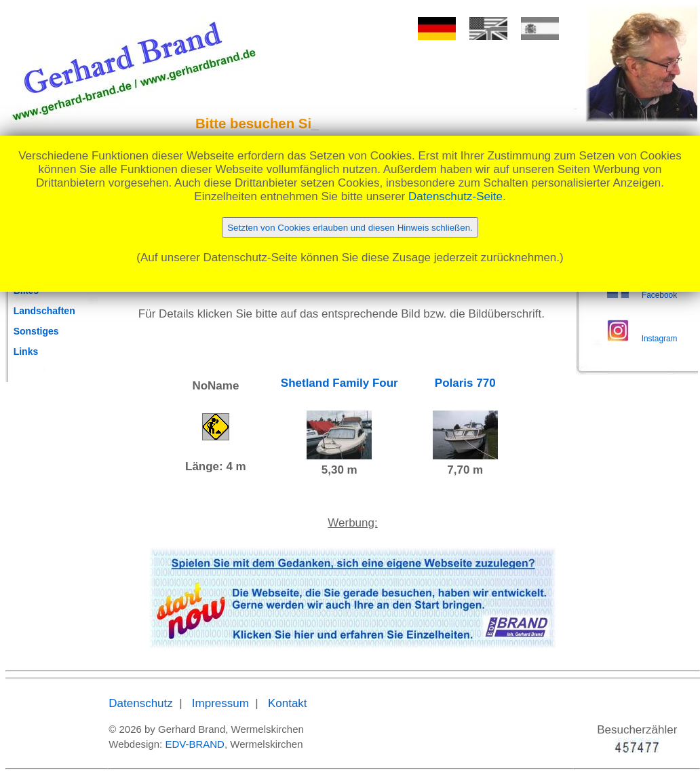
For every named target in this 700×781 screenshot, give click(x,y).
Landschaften (44, 311)
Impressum (220, 703)
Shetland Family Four (339, 383)
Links (26, 351)
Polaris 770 (465, 383)
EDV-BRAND (195, 744)
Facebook (659, 295)
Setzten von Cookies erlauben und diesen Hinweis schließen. (350, 228)
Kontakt (288, 703)
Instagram (660, 339)
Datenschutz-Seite (455, 196)
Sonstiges (36, 331)
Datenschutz (141, 703)
